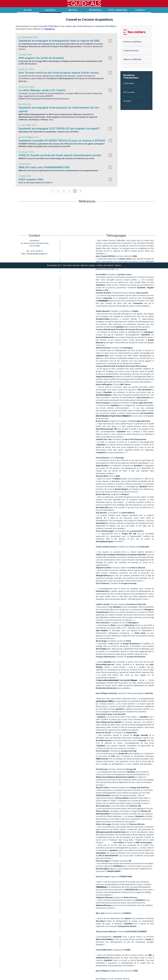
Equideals (50, 10)
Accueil (28, 10)
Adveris (118, 265)
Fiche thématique (118, 10)
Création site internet (105, 265)
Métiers (73, 10)
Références (95, 10)
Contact (140, 10)
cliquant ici (50, 29)
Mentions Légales (88, 265)
